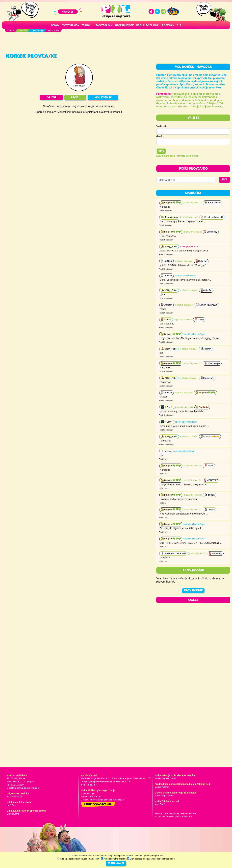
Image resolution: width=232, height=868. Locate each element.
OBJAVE (51, 98)
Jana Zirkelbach (14, 797)
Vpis (161, 151)
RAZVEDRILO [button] (103, 25)
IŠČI (224, 180)
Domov (55, 25)
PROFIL (75, 98)
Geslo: (160, 137)
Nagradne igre (124, 25)
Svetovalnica (70, 25)
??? (179, 25)
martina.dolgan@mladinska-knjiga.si (107, 800)
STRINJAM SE (116, 864)
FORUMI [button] (86, 25)
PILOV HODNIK (193, 591)
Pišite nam (168, 25)
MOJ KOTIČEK (103, 98)
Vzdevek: (162, 126)
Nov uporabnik (166, 156)
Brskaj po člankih (148, 25)
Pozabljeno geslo (188, 156)
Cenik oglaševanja (98, 805)
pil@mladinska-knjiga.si (27, 788)
